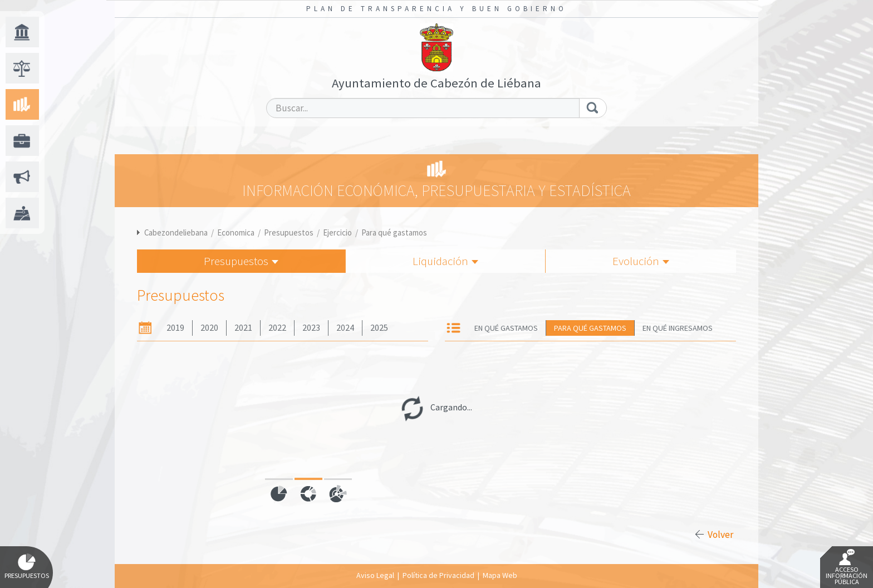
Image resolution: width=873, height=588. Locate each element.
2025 (379, 328)
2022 (277, 328)
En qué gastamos (506, 328)
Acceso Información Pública (847, 567)
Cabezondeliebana (176, 232)
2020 (209, 328)
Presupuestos (289, 232)
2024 (345, 328)
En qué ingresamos (678, 328)
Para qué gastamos (394, 232)
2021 (243, 328)
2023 (311, 328)
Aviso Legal (375, 575)
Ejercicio (337, 232)
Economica (236, 232)
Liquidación (445, 261)
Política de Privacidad (438, 575)
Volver (720, 535)
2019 (175, 328)
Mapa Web (500, 575)
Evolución (641, 261)
